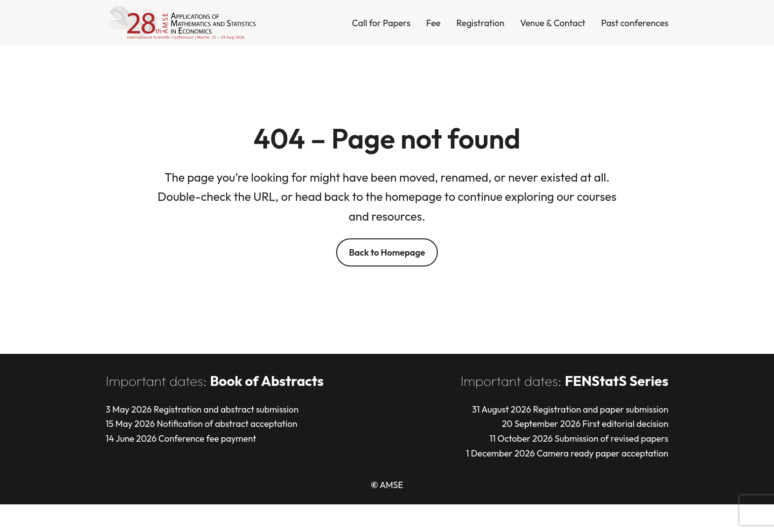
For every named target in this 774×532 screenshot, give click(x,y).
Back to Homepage (387, 252)
